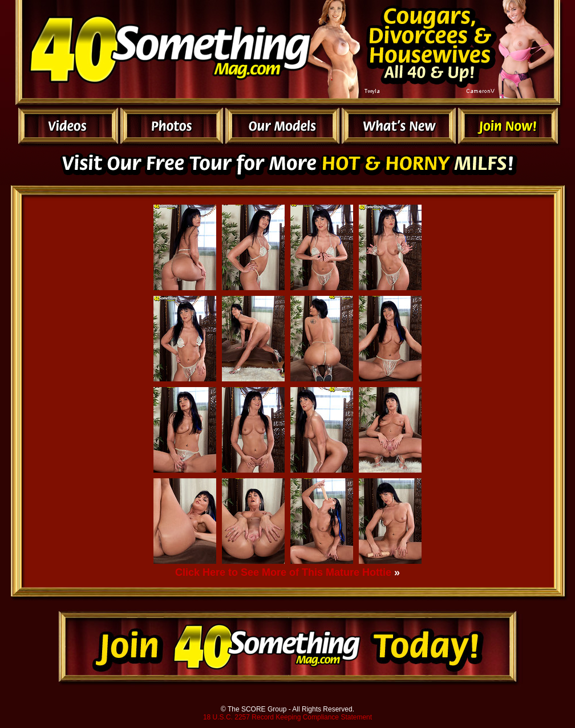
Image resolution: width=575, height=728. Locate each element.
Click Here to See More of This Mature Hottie (283, 572)
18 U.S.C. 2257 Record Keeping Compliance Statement (287, 717)
